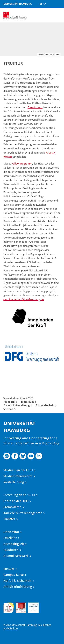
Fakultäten (11, 550)
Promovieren (12, 507)
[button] (42, 4)
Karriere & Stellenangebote (23, 513)
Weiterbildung (14, 482)
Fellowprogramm (22, 164)
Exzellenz (10, 538)
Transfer (9, 519)
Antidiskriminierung (18, 587)
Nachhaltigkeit (14, 544)
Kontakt (9, 569)
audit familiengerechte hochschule (9, 608)
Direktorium (35, 107)
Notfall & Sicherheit (17, 581)
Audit (19, 604)
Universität (11, 532)
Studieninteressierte (18, 476)
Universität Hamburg (18, 4)
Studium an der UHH (18, 470)
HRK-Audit (32, 606)
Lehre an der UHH (16, 501)
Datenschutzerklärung (17, 405)
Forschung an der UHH (19, 495)
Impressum (27, 402)
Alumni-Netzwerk (16, 556)
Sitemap (8, 409)
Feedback (9, 402)
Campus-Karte (14, 575)
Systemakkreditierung (46, 604)
